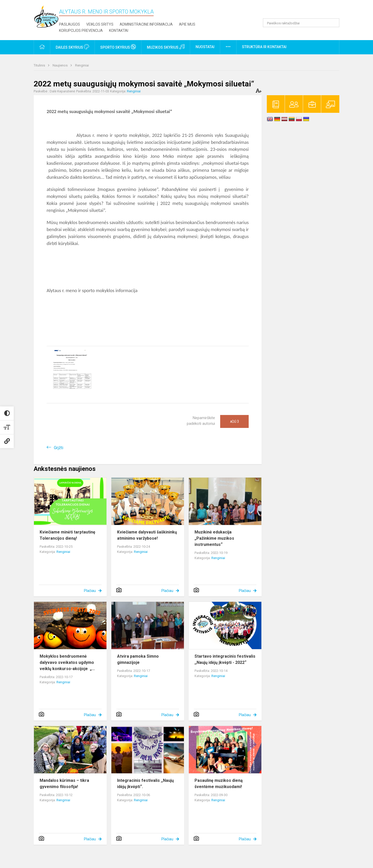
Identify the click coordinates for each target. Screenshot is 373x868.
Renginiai (82, 65)
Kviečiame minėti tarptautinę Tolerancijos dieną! (67, 535)
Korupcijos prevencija (81, 31)
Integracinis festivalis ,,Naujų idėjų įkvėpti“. (145, 784)
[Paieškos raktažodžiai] (301, 23)
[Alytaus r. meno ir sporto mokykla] (46, 16)
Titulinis (40, 65)
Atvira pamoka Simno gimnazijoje (138, 659)
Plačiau (90, 591)
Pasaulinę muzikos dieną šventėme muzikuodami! (219, 784)
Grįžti (59, 448)
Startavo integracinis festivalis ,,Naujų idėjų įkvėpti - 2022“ (225, 659)
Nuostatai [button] (205, 47)
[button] (304, 11)
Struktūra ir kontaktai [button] (264, 47)
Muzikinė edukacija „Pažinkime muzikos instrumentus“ (214, 538)
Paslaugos (70, 24)
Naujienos (60, 65)
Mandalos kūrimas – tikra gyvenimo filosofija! (64, 784)
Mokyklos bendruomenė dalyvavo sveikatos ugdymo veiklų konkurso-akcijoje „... (67, 662)
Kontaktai (119, 31)
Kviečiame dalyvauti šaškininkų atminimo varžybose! (147, 535)
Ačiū (234, 421)
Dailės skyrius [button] (72, 47)
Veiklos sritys (100, 24)
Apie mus (187, 24)
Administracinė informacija (146, 24)
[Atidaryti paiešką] (334, 23)
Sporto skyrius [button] (118, 47)
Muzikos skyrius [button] (166, 47)
